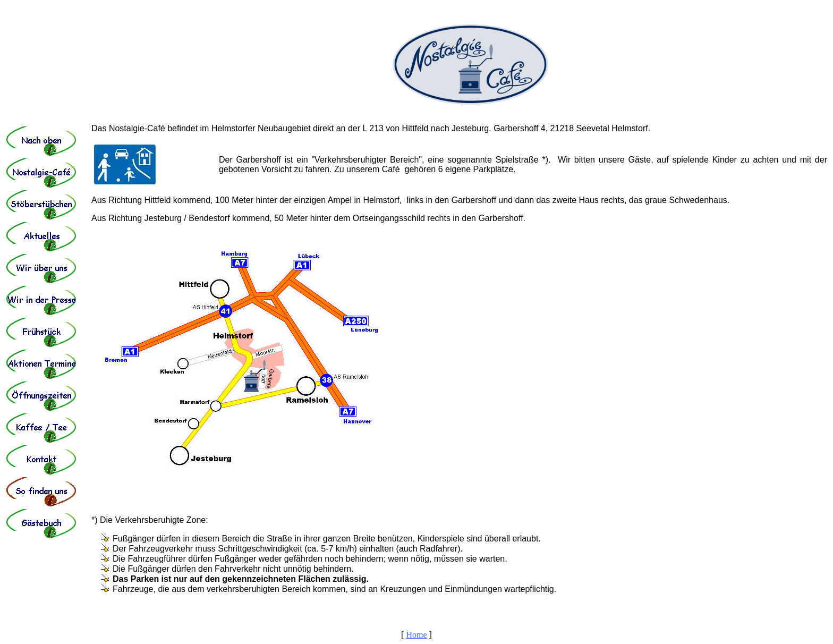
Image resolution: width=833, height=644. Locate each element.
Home (416, 635)
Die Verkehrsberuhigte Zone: (154, 520)
